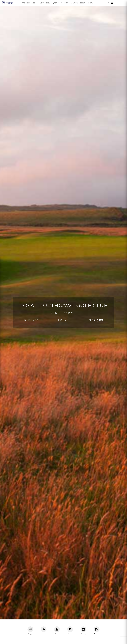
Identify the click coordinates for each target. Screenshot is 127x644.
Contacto (96, 3)
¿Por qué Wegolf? (65, 3)
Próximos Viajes (33, 3)
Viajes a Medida (49, 3)
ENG (117, 3)
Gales (55, 313)
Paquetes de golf (83, 3)
